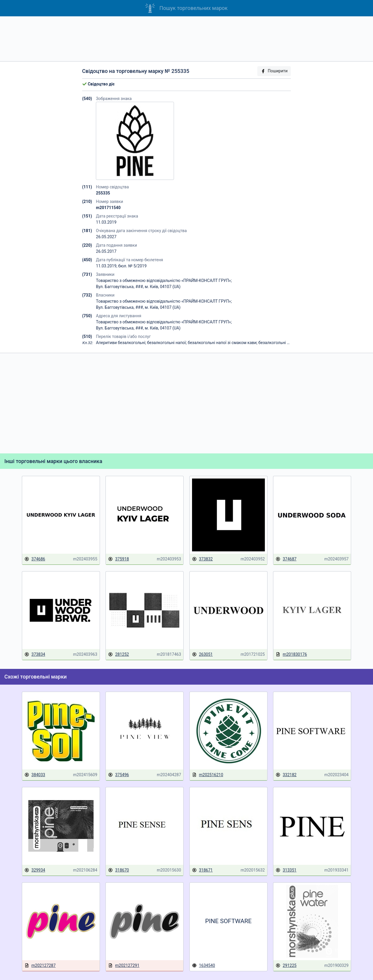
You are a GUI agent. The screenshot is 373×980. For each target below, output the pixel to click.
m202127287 (40, 966)
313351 (286, 870)
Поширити (274, 71)
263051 (202, 654)
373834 (35, 654)
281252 (118, 654)
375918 (118, 559)
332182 (286, 775)
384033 (35, 775)
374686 (35, 559)
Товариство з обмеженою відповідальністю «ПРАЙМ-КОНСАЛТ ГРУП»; (164, 280)
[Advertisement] (186, 39)
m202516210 (208, 775)
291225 (286, 966)
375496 (118, 775)
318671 (202, 870)
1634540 (204, 965)
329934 (35, 870)
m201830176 (291, 654)
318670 (118, 870)
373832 (202, 559)
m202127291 (124, 966)
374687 (286, 559)
